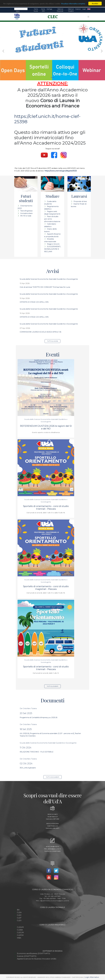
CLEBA (20, 930)
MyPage (49, 9)
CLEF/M (20, 935)
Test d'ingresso (26, 211)
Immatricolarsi (26, 213)
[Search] (21, 9)
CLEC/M (20, 932)
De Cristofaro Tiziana (28, 708)
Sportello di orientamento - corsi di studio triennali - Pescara (46, 507)
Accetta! (95, 4)
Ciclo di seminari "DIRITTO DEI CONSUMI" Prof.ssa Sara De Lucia (45, 287)
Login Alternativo (92, 977)
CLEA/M (20, 927)
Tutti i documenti (53, 777)
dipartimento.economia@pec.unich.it (55, 901)
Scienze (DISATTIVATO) (27, 956)
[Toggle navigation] (88, 17)
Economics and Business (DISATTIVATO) (34, 953)
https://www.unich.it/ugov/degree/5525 (61, 171)
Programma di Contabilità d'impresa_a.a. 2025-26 (39, 718)
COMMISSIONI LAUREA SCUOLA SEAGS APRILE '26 (40, 332)
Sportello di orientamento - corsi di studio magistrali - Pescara (46, 588)
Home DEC (43, 10)
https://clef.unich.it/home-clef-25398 (47, 119)
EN (89, 9)
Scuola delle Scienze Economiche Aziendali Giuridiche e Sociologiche (49, 279)
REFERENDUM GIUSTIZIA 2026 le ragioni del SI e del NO (46, 427)
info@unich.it (55, 846)
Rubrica (78, 9)
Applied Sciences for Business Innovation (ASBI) (37, 959)
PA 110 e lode (26, 216)
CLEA (19, 912)
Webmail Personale (60, 10)
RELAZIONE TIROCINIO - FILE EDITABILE (37, 752)
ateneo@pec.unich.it (54, 849)
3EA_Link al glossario (28, 768)
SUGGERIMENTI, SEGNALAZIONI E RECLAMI (52, 249)
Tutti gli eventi (52, 686)
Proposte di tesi (80, 201)
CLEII (19, 920)
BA (18, 910)
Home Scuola (36, 10)
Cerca (18, 11)
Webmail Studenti (71, 10)
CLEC (19, 915)
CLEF (19, 918)
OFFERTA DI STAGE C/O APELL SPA (34, 302)
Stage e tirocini (53, 244)
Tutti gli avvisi (53, 341)
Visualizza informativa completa (73, 4)
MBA (19, 938)
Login (84, 9)
